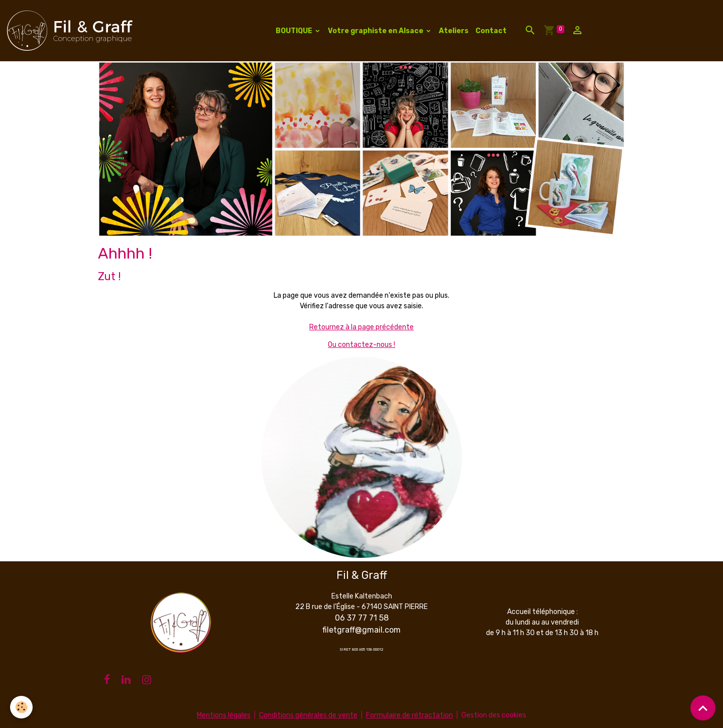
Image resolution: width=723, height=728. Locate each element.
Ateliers (454, 31)
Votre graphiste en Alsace (376, 31)
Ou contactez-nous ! (361, 345)
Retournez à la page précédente (361, 327)
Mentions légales (224, 715)
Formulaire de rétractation (409, 715)
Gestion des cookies (494, 715)
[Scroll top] (703, 708)
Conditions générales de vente (308, 715)
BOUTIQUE (295, 31)
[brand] (72, 31)
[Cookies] (21, 707)
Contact (491, 31)
